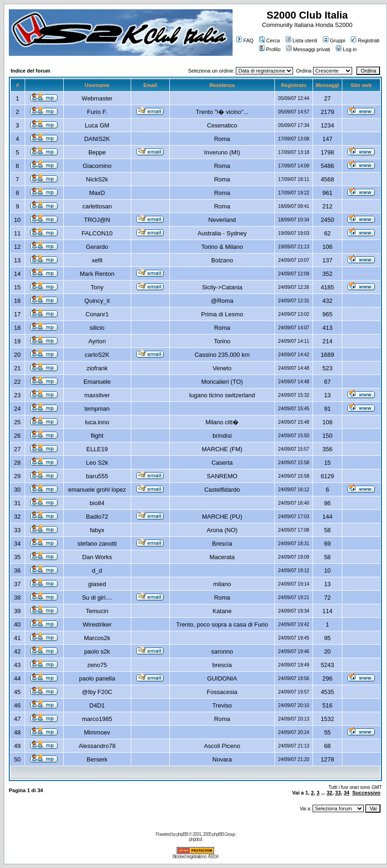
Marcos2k (97, 638)
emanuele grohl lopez (97, 490)
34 (347, 793)
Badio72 (97, 517)
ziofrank (97, 368)
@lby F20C (97, 692)
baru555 (97, 476)
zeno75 (97, 665)
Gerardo (97, 247)
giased (97, 584)
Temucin (97, 611)
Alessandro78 (97, 746)
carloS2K (97, 355)
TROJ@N (97, 220)
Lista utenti (301, 40)
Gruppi (334, 40)
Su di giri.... (97, 598)
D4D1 (97, 705)
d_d (97, 571)
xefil (97, 260)
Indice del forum (30, 71)
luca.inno (97, 422)
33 (338, 793)
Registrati (365, 40)
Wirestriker (97, 624)
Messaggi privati (308, 49)
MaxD (97, 193)
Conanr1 (97, 314)
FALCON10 (97, 233)
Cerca (269, 40)
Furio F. (97, 112)
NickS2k (97, 179)
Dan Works (97, 557)
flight (97, 436)
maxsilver (97, 395)
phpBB (182, 834)
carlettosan (97, 206)
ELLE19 (97, 449)
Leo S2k (97, 463)
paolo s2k (97, 651)
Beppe (97, 152)
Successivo (366, 793)
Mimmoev (97, 732)
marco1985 (97, 719)
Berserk (97, 759)
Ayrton (97, 341)
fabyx (97, 530)
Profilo (270, 49)
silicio (97, 328)
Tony (97, 287)
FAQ (245, 40)
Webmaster (97, 98)
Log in (346, 49)
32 (329, 793)
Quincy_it (97, 301)
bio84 (97, 503)
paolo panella (97, 678)
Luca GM (97, 125)
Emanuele (97, 382)
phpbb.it (195, 839)
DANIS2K (97, 139)
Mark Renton (97, 274)
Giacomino (97, 166)
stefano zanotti (97, 544)
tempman (97, 409)
